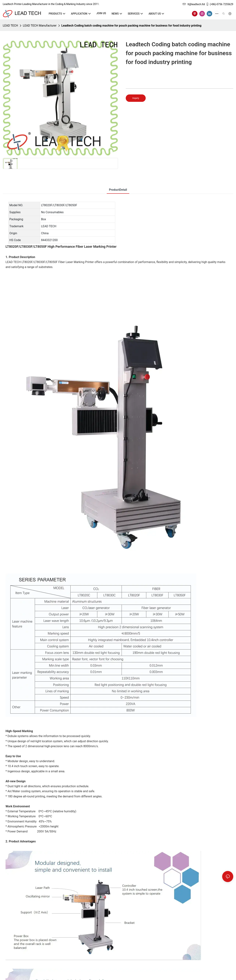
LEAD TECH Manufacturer (40, 26)
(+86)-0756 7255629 (220, 4)
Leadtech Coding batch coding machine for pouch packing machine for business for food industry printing (131, 26)
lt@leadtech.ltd (194, 4)
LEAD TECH (10, 26)
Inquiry (136, 98)
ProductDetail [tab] (118, 190)
